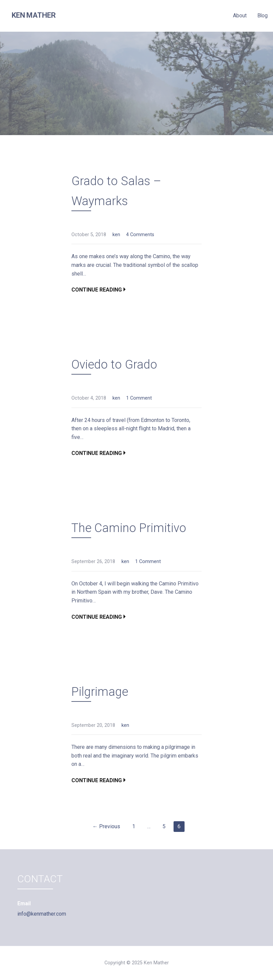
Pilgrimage (100, 692)
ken (116, 235)
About (240, 16)
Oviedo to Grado (114, 365)
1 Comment (139, 398)
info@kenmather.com (42, 914)
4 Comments (140, 235)
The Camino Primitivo (129, 528)
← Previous (106, 826)
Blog (262, 16)
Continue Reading (97, 290)
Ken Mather (34, 15)
